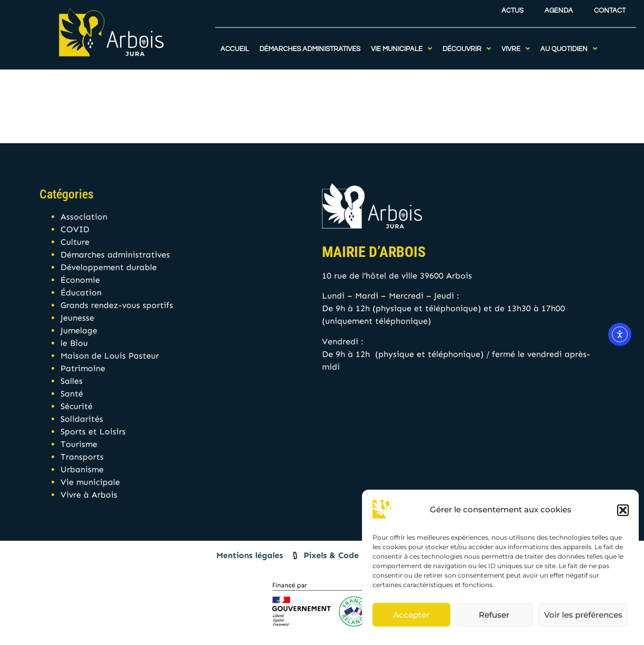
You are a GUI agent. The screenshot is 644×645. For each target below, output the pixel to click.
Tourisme (79, 444)
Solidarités (82, 419)
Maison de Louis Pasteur (110, 356)
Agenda (559, 8)
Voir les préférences (583, 615)
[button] (623, 510)
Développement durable (109, 267)
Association (84, 217)
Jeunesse (77, 318)
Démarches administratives (115, 255)
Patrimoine (83, 368)
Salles (72, 381)
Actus (512, 8)
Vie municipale (90, 482)
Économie (80, 280)
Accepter (411, 615)
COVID (75, 229)
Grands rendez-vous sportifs (117, 305)
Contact (610, 8)
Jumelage (79, 330)
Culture (75, 242)
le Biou (74, 343)
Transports (82, 457)
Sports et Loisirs (93, 431)
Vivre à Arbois (89, 495)
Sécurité (77, 406)
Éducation (81, 292)
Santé (72, 394)
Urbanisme (82, 469)
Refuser (494, 615)
